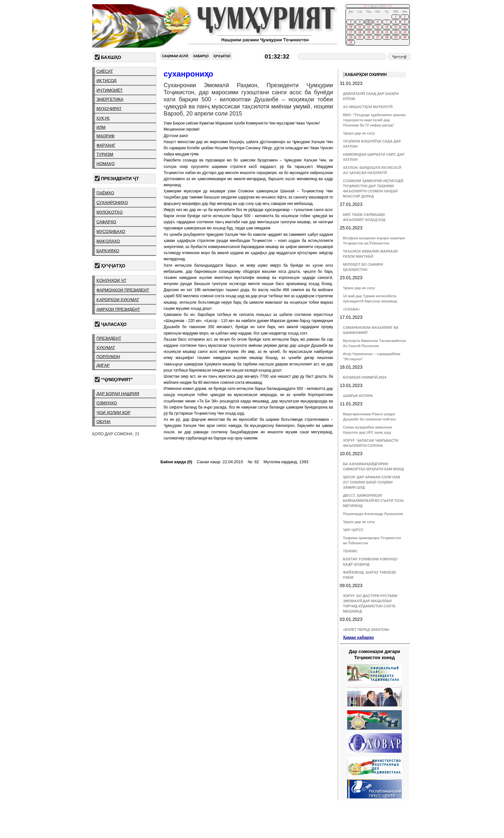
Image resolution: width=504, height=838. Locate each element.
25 (360, 37)
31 (351, 42)
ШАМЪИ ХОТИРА (358, 396)
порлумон (108, 357)
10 (351, 27)
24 (351, 37)
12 (369, 27)
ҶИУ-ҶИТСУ (353, 530)
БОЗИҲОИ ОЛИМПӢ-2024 (365, 377)
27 (378, 37)
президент (109, 338)
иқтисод (107, 81)
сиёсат (105, 71)
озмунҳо (107, 403)
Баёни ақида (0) (176, 462)
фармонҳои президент (123, 290)
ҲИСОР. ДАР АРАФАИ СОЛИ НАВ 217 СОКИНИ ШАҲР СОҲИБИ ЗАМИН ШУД (372, 482)
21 (387, 32)
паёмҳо (105, 193)
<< (366, 6)
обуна (104, 422)
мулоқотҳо (109, 212)
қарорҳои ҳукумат (118, 300)
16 (405, 27)
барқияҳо (108, 251)
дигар (103, 365)
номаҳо (105, 164)
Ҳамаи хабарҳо (358, 637)
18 (360, 32)
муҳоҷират (109, 109)
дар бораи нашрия (118, 394)
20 (378, 32)
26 (369, 37)
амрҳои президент (118, 309)
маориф (105, 136)
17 (351, 32)
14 (387, 27)
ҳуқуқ (103, 118)
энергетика (110, 99)
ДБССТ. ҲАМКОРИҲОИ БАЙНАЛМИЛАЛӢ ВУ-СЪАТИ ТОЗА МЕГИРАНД (373, 501)
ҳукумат (106, 348)
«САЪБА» (351, 309)
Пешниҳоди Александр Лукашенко (373, 514)
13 (378, 27)
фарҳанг (106, 145)
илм (101, 127)
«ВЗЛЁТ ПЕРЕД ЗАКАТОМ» (366, 630)
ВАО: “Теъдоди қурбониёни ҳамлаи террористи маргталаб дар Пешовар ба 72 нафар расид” (374, 120)
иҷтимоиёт (109, 90)
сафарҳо (106, 222)
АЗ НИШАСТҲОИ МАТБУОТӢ (368, 107)
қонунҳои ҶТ (111, 280)
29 (396, 37)
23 (405, 32)
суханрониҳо (112, 203)
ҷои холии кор (113, 413)
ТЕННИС (350, 551)
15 (396, 27)
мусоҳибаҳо (111, 231)
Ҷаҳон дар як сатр (359, 133)
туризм (105, 154)
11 (360, 27)
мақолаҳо (108, 241)
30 (405, 37)
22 (396, 32)
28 (387, 37)
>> (390, 6)
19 (369, 32)
